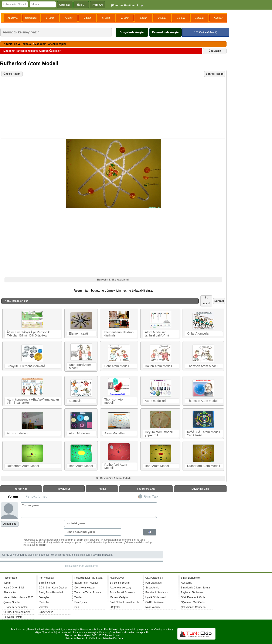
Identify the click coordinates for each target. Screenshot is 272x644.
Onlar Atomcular (198, 333)
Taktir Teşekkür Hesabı (123, 592)
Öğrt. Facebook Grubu (193, 597)
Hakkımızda (10, 578)
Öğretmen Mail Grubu (193, 602)
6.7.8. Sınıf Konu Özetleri (53, 588)
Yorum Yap (21, 489)
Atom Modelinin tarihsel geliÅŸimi (157, 334)
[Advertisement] (114, 108)
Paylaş (102, 489)
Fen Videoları (46, 578)
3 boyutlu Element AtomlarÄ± (27, 366)
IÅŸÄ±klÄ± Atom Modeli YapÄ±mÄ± (203, 434)
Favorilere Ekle (146, 489)
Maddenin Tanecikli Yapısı (50, 44)
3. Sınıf (50, 18)
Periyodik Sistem (13, 617)
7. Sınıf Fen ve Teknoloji (18, 44)
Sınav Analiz (152, 588)
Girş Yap (151, 496)
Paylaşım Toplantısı (192, 592)
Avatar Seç (10, 524)
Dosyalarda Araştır (132, 32)
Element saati (78, 333)
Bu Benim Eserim (120, 583)
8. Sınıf (144, 18)
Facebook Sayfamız (157, 592)
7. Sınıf (125, 18)
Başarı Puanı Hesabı (86, 583)
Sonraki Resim (215, 74)
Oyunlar (162, 18)
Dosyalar (199, 18)
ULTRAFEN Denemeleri (17, 612)
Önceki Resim (12, 74)
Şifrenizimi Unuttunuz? (124, 6)
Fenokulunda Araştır (166, 32)
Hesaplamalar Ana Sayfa (88, 578)
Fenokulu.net (36, 496)
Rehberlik (186, 583)
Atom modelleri (155, 401)
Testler (78, 597)
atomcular (76, 401)
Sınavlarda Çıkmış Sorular (196, 588)
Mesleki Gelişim (119, 597)
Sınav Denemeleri (191, 578)
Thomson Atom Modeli (203, 366)
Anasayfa (12, 18)
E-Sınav (181, 18)
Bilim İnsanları (47, 583)
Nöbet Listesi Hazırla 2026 (18, 597)
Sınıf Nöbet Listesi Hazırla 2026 (125, 603)
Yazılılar (218, 18)
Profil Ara (98, 5)
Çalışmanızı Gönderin (193, 607)
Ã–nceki (206, 301)
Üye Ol (81, 5)
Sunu (77, 607)
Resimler (44, 602)
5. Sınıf (87, 18)
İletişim (7, 583)
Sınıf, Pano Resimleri (51, 592)
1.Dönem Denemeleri (15, 607)
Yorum (13, 496)
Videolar (44, 607)
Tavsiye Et (64, 489)
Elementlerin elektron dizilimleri (119, 334)
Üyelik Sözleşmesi (156, 597)
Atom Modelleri (79, 433)
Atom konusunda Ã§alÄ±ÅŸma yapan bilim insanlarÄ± (33, 401)
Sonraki (219, 301)
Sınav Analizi (46, 612)
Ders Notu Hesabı (84, 588)
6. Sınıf (106, 18)
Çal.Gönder (31, 18)
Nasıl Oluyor (117, 578)
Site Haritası (10, 592)
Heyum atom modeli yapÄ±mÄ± (159, 434)
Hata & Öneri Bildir (14, 588)
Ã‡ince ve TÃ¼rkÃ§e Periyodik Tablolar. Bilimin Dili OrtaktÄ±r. (28, 334)
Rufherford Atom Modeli (23, 466)
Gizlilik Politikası (154, 602)
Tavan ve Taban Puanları (88, 592)
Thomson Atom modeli (115, 401)
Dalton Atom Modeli (158, 366)
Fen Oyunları (82, 602)
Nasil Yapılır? (153, 607)
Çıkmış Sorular (12, 602)
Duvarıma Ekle (200, 489)
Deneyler (44, 597)
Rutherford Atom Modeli (80, 366)
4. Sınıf (69, 18)
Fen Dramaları (154, 583)
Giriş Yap (65, 5)
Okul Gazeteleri (154, 578)
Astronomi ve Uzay (121, 588)
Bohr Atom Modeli (117, 366)
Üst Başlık (215, 51)
